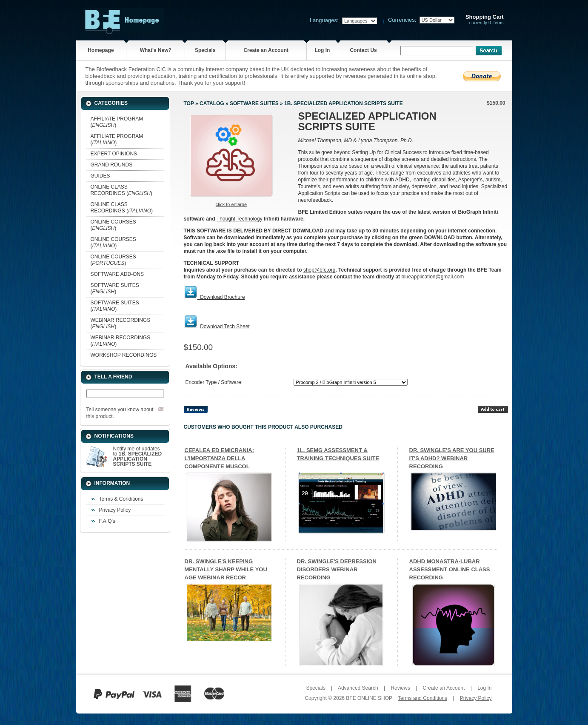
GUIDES (100, 176)
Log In (322, 50)
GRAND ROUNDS (112, 165)
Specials (205, 50)
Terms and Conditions (422, 698)
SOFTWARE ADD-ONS (117, 274)
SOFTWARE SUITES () (115, 288)
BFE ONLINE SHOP (369, 698)
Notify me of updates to (138, 456)
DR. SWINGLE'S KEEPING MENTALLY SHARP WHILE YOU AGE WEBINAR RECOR (226, 569)
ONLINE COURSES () (113, 225)
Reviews (400, 688)
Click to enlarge (231, 204)
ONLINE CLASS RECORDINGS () (121, 190)
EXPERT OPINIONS (114, 154)
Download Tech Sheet (225, 327)
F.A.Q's (107, 521)
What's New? (156, 50)
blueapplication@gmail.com (432, 277)
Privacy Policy (115, 510)
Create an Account (266, 50)
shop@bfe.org (320, 270)
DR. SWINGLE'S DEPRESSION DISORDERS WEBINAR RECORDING (337, 569)
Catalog (212, 103)
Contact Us (363, 50)
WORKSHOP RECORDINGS (124, 355)
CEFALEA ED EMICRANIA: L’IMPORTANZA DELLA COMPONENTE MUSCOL (219, 458)
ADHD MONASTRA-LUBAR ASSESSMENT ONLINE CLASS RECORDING (450, 569)
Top (189, 103)
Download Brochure (222, 297)
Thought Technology (240, 219)
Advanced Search (358, 688)
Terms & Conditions (121, 499)
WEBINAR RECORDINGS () (121, 323)
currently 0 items (485, 20)
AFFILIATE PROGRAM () (117, 122)
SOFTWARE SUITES (254, 103)
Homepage (101, 50)
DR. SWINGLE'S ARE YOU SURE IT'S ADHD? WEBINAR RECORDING (452, 458)
